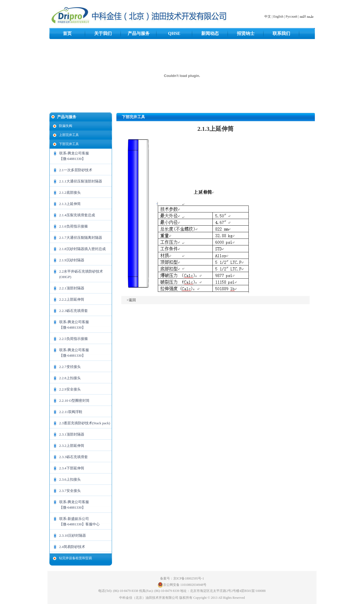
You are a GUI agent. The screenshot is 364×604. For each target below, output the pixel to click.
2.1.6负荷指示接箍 (74, 226)
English (278, 16)
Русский (292, 16)
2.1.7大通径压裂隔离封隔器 (81, 238)
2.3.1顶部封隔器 (72, 434)
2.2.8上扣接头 (70, 378)
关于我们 (103, 33)
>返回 (131, 300)
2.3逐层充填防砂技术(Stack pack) (85, 423)
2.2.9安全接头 (70, 389)
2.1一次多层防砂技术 (76, 170)
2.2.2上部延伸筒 (72, 299)
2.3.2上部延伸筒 (72, 446)
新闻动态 (210, 33)
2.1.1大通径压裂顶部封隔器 (81, 181)
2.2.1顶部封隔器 (72, 288)
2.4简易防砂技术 (72, 547)
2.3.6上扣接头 (70, 479)
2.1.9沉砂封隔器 (72, 260)
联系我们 (281, 33)
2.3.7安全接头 (70, 491)
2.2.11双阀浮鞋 (71, 412)
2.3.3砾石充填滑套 (74, 457)
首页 (67, 33)
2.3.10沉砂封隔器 (73, 535)
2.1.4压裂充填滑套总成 (77, 215)
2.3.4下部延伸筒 (72, 468)
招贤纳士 (246, 33)
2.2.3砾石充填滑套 (74, 311)
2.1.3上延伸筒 (70, 204)
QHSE (174, 33)
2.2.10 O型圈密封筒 (74, 401)
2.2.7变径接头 (70, 367)
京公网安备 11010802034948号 (182, 585)
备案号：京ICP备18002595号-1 (182, 578)
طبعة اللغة (307, 16)
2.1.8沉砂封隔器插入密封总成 (82, 249)
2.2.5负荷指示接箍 (74, 339)
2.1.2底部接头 (70, 192)
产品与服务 (139, 33)
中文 (268, 16)
